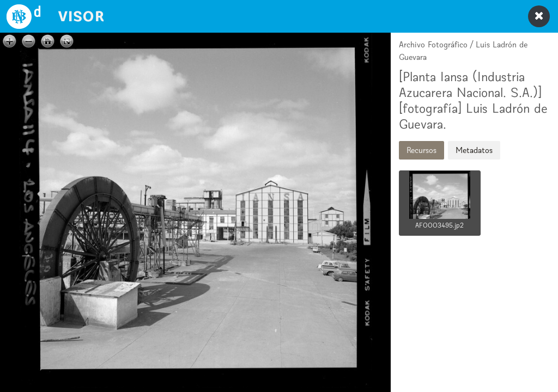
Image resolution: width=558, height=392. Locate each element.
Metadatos (474, 150)
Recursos (421, 150)
